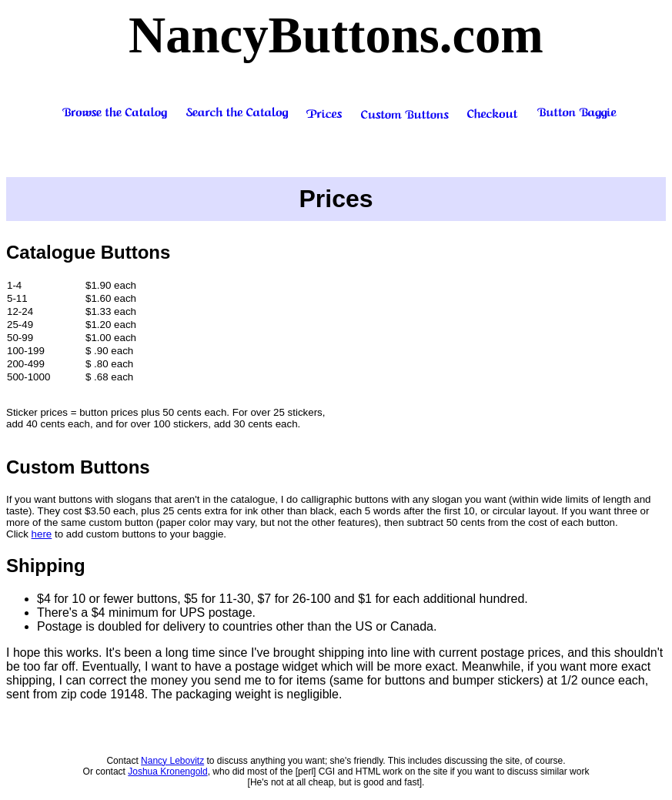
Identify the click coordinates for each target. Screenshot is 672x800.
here (42, 534)
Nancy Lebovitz (172, 761)
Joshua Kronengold (167, 772)
